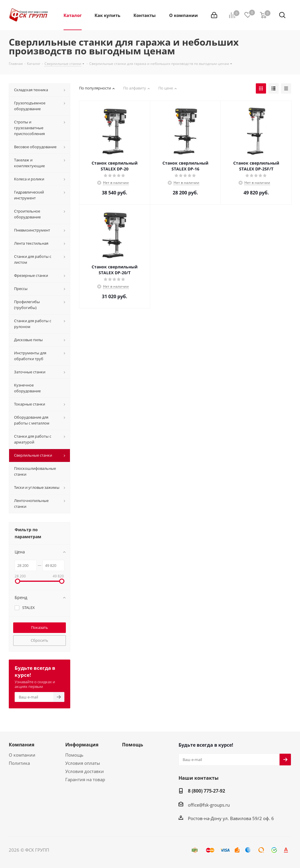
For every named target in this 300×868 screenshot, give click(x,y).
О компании (22, 755)
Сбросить (40, 640)
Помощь (74, 755)
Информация (82, 745)
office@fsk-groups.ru (209, 805)
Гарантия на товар (85, 779)
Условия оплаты (83, 763)
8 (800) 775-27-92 (206, 791)
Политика (19, 763)
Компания (22, 745)
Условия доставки (85, 771)
